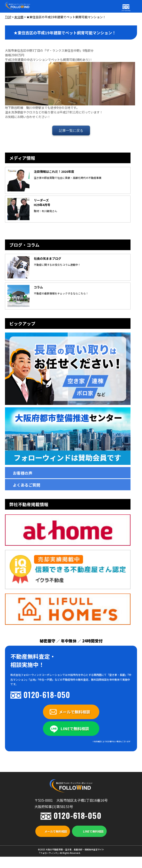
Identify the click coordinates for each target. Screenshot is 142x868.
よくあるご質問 (26, 485)
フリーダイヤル (126, 11)
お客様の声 (23, 473)
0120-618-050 (47, 694)
